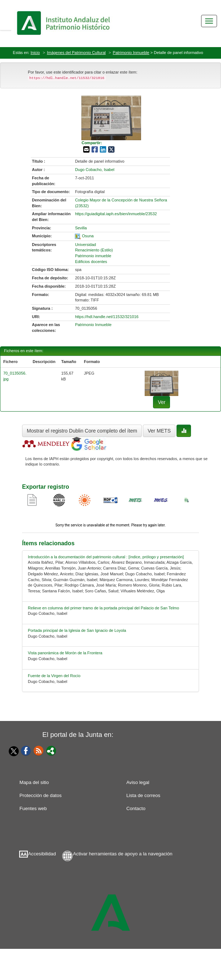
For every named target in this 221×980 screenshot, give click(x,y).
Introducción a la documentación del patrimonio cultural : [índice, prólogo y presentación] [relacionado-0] (106, 557)
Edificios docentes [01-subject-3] (91, 262)
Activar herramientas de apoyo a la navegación (123, 854)
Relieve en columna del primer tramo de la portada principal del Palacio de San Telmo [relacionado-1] (103, 608)
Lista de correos (143, 795)
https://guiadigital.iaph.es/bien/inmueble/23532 (116, 214)
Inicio (35, 53)
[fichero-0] (161, 383)
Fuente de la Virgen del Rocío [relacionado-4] (54, 676)
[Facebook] (26, 750)
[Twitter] (12, 751)
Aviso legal (138, 782)
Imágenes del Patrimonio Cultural (76, 53)
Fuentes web (33, 808)
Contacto (136, 808)
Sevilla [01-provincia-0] (81, 228)
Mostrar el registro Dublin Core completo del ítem (82, 431)
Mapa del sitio (34, 782)
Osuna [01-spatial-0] (88, 236)
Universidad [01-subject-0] (85, 245)
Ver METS (159, 431)
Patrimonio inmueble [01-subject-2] (93, 256)
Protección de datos (41, 795)
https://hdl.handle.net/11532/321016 (107, 317)
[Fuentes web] (39, 750)
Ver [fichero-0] (161, 402)
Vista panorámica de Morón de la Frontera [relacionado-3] (65, 653)
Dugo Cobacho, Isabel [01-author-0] (95, 170)
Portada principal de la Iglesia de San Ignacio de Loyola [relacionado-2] (77, 630)
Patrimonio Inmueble (131, 53)
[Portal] (51, 750)
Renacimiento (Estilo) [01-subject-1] (94, 250)
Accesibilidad (42, 854)
